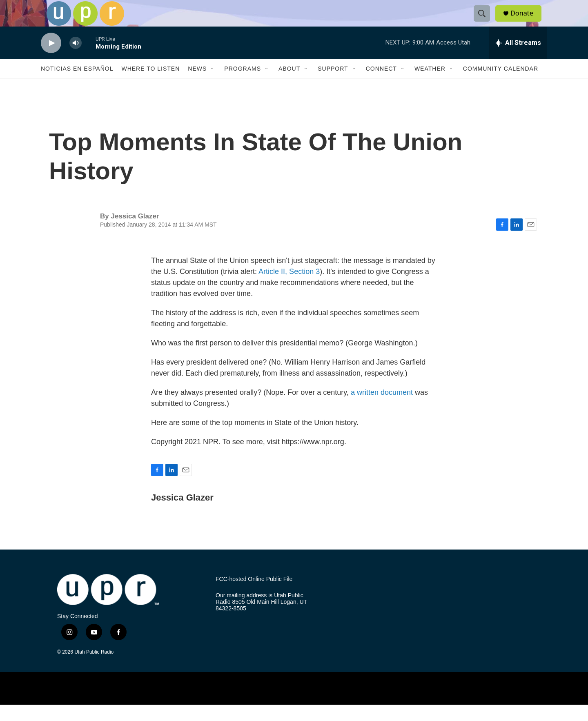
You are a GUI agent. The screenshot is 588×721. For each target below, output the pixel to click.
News (197, 85)
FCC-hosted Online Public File (254, 595)
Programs (243, 85)
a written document (382, 409)
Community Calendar (501, 85)
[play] (51, 59)
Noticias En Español (77, 85)
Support (333, 85)
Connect (381, 85)
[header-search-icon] (485, 22)
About (289, 85)
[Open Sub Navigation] (213, 85)
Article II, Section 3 (289, 288)
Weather (430, 85)
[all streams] (518, 59)
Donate (526, 21)
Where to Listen (150, 85)
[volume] (76, 59)
